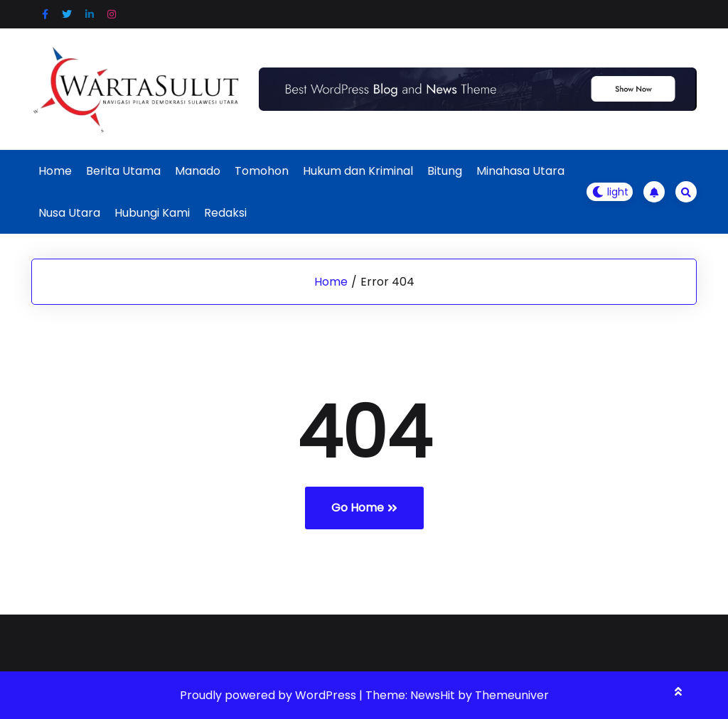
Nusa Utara (69, 213)
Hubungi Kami (152, 213)
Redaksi (225, 213)
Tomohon (262, 171)
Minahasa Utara (520, 171)
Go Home (364, 508)
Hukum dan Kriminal (358, 171)
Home (55, 171)
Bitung (445, 171)
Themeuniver (512, 695)
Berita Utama (123, 171)
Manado (198, 171)
